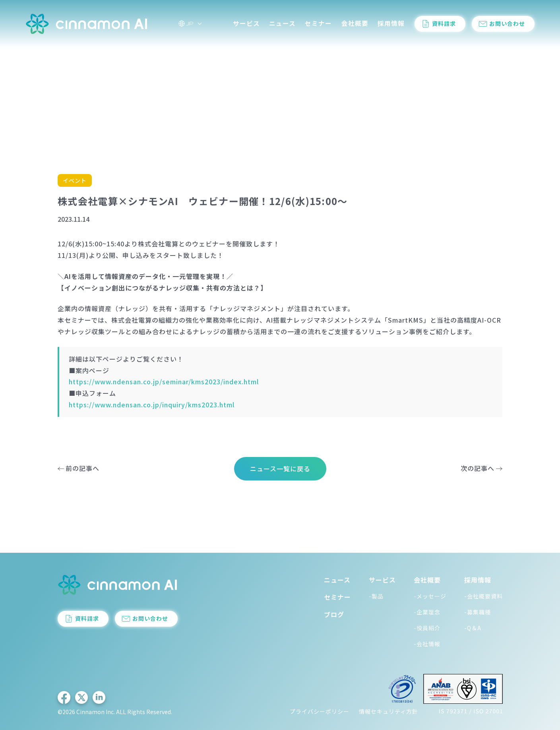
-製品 (376, 596)
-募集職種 (478, 612)
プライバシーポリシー (320, 711)
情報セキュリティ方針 (389, 711)
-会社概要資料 (483, 596)
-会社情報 (427, 644)
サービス (246, 23)
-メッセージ (430, 596)
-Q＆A (473, 628)
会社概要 (355, 23)
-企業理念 (427, 612)
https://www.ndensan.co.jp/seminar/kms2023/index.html (164, 381)
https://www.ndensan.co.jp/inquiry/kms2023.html (152, 405)
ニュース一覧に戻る (280, 469)
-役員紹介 (427, 628)
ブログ (334, 614)
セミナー (318, 23)
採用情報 (391, 23)
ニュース (282, 23)
